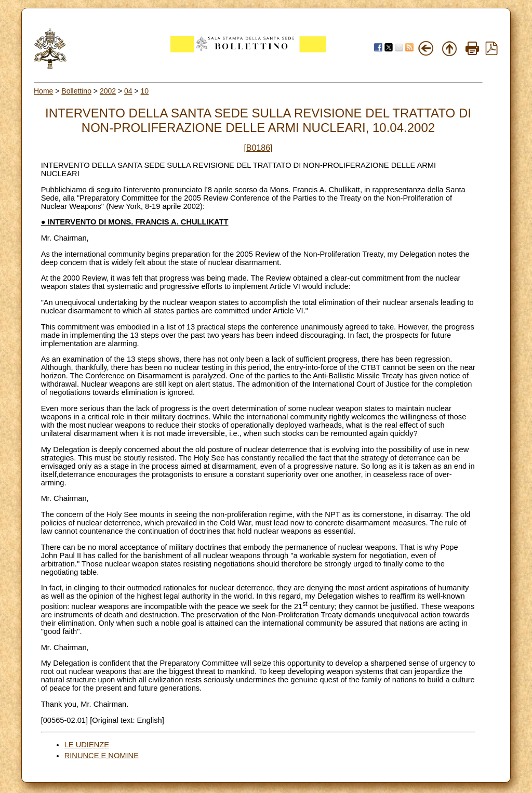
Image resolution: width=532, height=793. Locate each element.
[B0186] (258, 148)
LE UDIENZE (87, 745)
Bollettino (76, 91)
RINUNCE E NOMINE (102, 756)
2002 (108, 91)
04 (128, 91)
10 (145, 91)
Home (43, 91)
